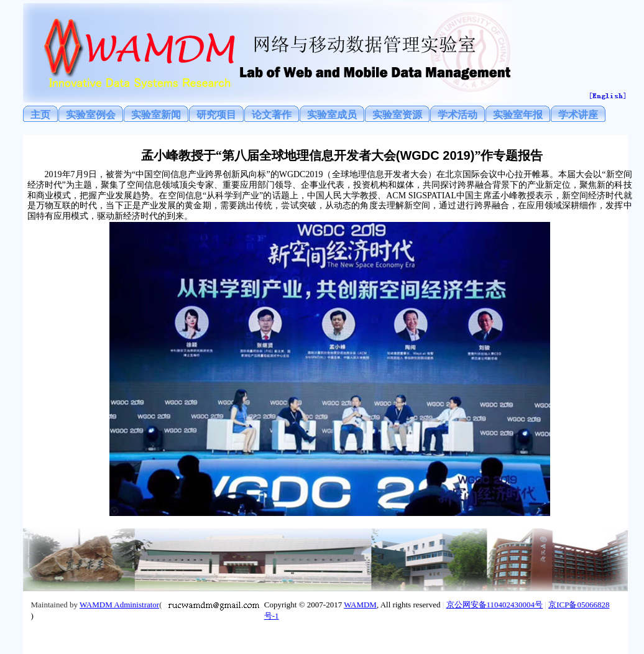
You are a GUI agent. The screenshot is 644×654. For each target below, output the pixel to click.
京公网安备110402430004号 (495, 605)
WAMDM (360, 605)
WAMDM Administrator (119, 605)
